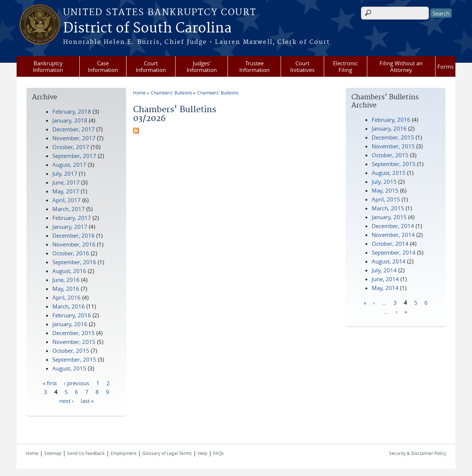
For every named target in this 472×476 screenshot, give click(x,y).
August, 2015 (389, 173)
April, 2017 (67, 200)
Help (202, 453)
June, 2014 (385, 279)
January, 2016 (389, 128)
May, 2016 (66, 289)
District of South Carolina (147, 28)
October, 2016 (71, 253)
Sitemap (53, 453)
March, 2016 (69, 306)
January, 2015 (389, 217)
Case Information (103, 66)
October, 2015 (390, 155)
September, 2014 (394, 252)
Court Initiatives (302, 66)
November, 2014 (393, 235)
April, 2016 (67, 297)
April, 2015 (386, 199)
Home (139, 93)
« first (50, 383)
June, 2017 (66, 182)
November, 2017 (74, 138)
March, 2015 (388, 208)
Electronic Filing (345, 66)
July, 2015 (384, 182)
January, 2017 (70, 227)
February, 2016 (391, 120)
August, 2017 (69, 165)
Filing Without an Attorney (401, 66)
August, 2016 (69, 271)
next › (67, 400)
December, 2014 (393, 226)
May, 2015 (385, 190)
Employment (124, 453)
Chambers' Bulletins (171, 93)
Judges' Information (202, 66)
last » (87, 400)
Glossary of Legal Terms (167, 453)
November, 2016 (74, 244)
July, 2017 (65, 173)
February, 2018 (72, 111)
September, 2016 (74, 262)
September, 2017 (74, 156)
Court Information (151, 66)
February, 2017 (72, 218)
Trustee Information (254, 66)
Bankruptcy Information (48, 66)
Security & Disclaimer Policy (418, 453)
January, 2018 (70, 120)
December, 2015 (393, 137)
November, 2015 (393, 146)
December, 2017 (74, 129)
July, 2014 (384, 270)
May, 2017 (66, 191)
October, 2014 (390, 244)
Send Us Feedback (86, 453)
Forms (445, 66)
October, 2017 (71, 147)
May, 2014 (385, 288)
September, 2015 (394, 164)
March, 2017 (69, 209)
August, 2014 (389, 261)
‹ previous (77, 383)
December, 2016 (74, 235)
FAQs (218, 453)
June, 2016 (66, 280)
